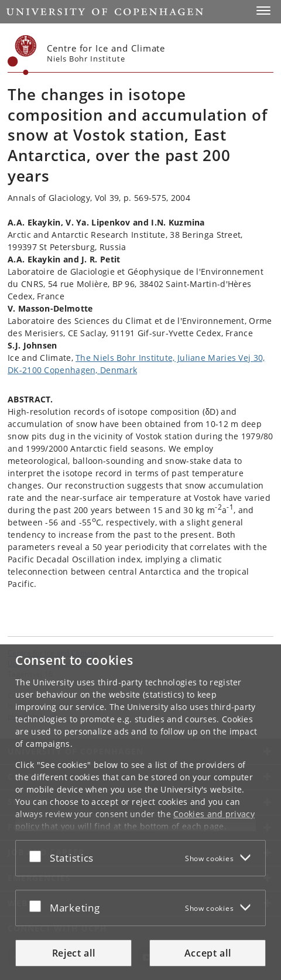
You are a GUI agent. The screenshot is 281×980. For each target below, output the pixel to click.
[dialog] (140, 812)
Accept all (208, 953)
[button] (263, 11)
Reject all (74, 953)
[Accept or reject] (38, 856)
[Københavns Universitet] (22, 55)
